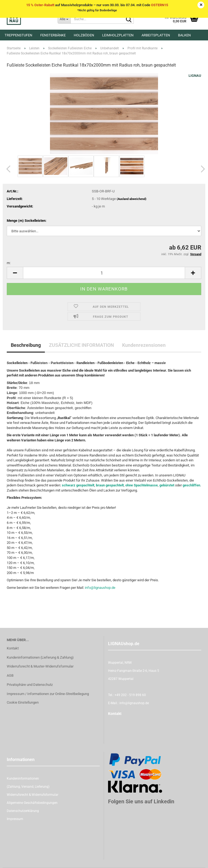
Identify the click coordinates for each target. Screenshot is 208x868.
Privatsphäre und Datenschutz (30, 685)
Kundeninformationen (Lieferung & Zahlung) (40, 657)
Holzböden (84, 35)
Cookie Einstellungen (23, 702)
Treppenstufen (18, 35)
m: (9, 263)
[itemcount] (104, 273)
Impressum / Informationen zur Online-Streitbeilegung (48, 694)
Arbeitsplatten (156, 35)
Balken (184, 35)
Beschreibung (26, 345)
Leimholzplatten (118, 35)
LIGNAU (195, 76)
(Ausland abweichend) (132, 199)
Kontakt (13, 648)
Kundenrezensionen (144, 345)
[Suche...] (64, 19)
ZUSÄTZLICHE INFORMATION (81, 345)
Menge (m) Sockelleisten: (27, 221)
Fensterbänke (53, 35)
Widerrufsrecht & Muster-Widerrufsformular (40, 666)
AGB (10, 675)
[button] (7, 169)
